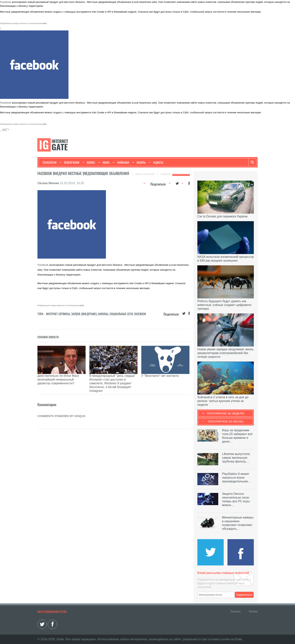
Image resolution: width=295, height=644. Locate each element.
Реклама (253, 611)
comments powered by (61, 399)
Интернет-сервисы (58, 314)
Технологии (49, 162)
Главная (165, 174)
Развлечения (70, 162)
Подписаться (244, 595)
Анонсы (103, 314)
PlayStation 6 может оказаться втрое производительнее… (236, 478)
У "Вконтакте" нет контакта (160, 376)
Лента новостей (145, 174)
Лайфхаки (121, 162)
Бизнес (89, 162)
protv (45, 23)
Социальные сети (121, 314)
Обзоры (139, 162)
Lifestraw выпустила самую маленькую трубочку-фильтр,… (236, 458)
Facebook (6, 2)
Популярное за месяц (226, 421)
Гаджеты (156, 162)
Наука (104, 162)
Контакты (236, 611)
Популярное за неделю (226, 413)
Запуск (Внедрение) (84, 314)
